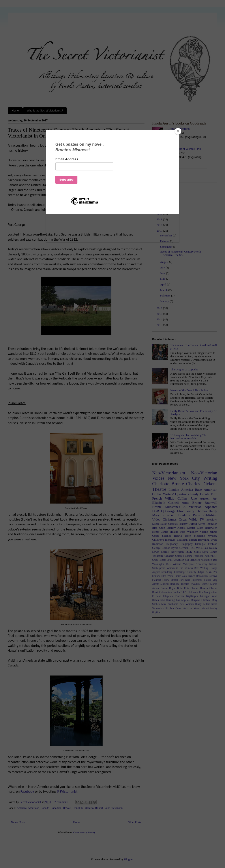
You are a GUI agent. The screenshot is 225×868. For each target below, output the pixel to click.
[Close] (178, 131)
